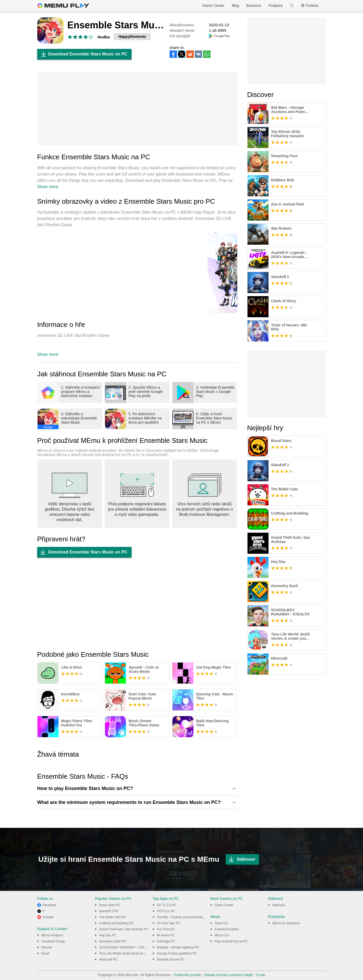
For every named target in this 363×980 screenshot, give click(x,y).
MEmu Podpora (52, 935)
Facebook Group (53, 941)
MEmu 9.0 (222, 935)
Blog (235, 6)
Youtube (48, 917)
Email (45, 953)
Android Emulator (227, 929)
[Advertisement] (137, 109)
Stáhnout (240, 859)
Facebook (49, 905)
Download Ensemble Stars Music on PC (82, 54)
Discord (47, 947)
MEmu (63, 6)
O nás (261, 975)
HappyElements (132, 37)
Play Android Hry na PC (231, 941)
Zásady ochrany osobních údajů (228, 975)
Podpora (276, 6)
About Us (221, 923)
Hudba (104, 37)
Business (254, 6)
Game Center (213, 6)
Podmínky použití (188, 975)
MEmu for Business (286, 923)
